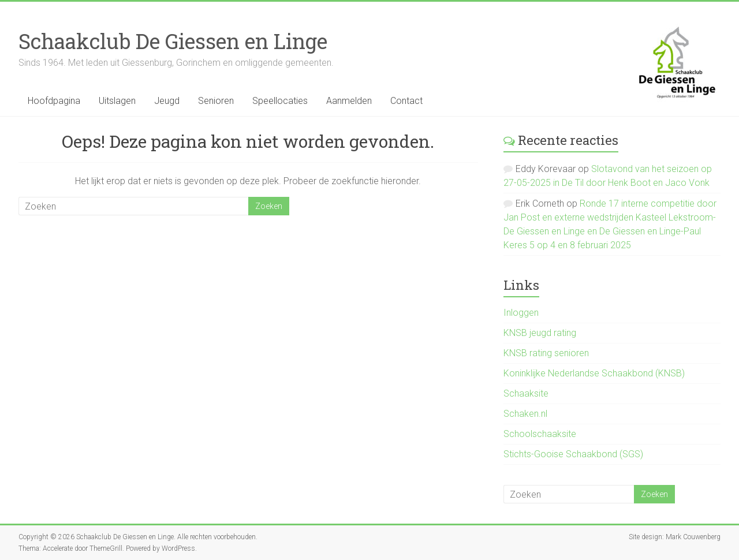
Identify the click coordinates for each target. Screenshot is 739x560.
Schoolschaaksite (540, 434)
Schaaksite (526, 393)
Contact (406, 101)
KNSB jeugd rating (540, 333)
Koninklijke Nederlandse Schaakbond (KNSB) (594, 373)
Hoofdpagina (54, 101)
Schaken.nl (525, 414)
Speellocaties (280, 101)
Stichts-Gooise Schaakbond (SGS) (573, 454)
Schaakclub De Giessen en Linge (173, 41)
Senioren (216, 101)
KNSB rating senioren (546, 353)
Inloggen (521, 313)
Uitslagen (117, 101)
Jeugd (167, 101)
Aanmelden (349, 101)
